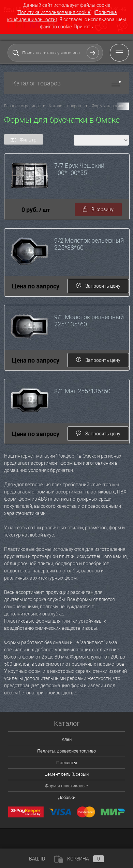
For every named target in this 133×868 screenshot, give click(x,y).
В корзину (98, 209)
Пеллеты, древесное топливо (66, 751)
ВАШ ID (37, 859)
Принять (83, 27)
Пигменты (67, 763)
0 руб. (36, 209)
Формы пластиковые (66, 786)
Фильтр (24, 140)
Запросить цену (98, 286)
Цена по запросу (36, 286)
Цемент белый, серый (66, 774)
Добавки (67, 797)
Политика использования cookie (54, 12)
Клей (67, 739)
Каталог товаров (66, 83)
